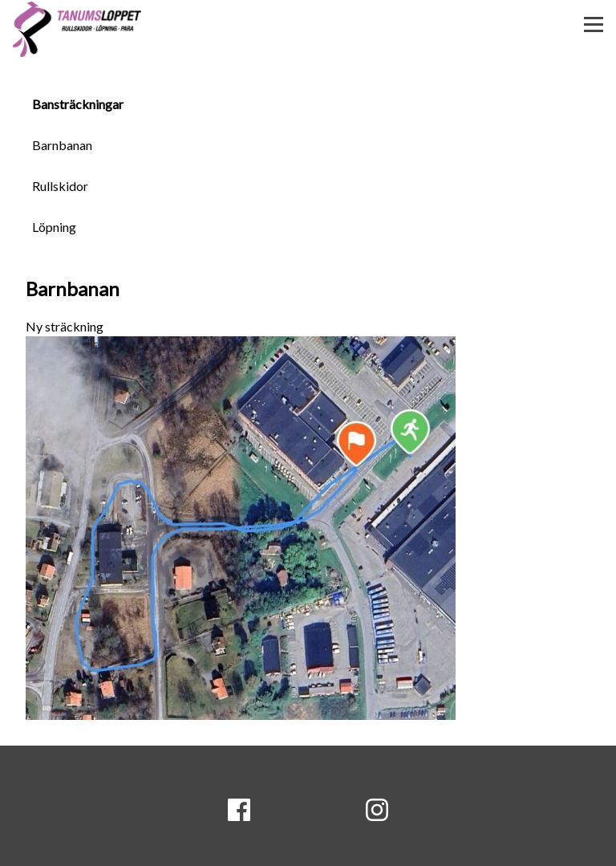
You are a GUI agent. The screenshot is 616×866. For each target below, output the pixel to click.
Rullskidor (60, 186)
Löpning (54, 227)
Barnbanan (62, 145)
